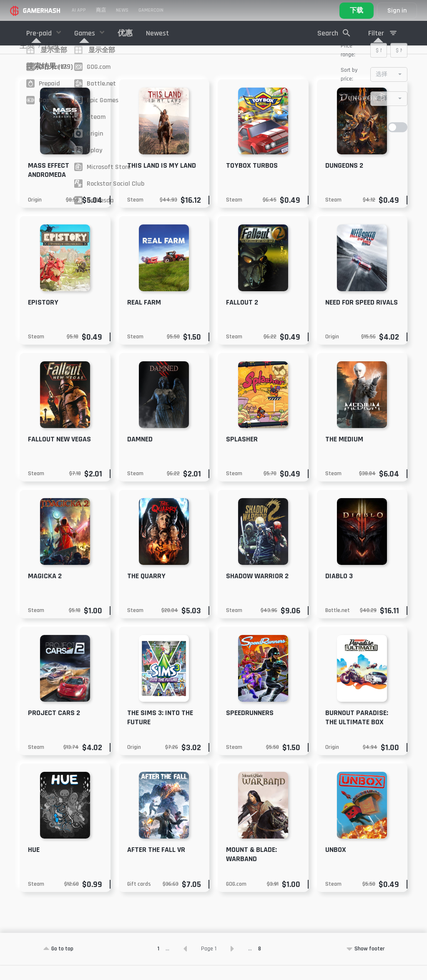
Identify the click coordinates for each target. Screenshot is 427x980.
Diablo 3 (339, 591)
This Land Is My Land (162, 180)
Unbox (336, 864)
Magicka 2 (45, 591)
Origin (35, 214)
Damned (140, 454)
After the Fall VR (156, 864)
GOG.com (236, 899)
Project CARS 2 (54, 727)
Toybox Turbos (252, 180)
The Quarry (146, 591)
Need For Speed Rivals (362, 317)
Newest (157, 33)
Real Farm (144, 317)
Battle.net (338, 625)
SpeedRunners (250, 727)
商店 (101, 10)
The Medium (344, 454)
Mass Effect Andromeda (49, 185)
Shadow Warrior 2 (257, 591)
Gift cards (139, 899)
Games (85, 33)
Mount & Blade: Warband (251, 869)
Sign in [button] (397, 11)
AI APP (79, 10)
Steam (135, 214)
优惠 (125, 33)
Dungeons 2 (344, 180)
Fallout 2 (242, 317)
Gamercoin (151, 10)
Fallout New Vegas (59, 454)
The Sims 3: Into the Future (160, 732)
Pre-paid (40, 33)
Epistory (43, 317)
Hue (34, 864)
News (122, 10)
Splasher (242, 454)
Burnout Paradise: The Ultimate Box (357, 732)
